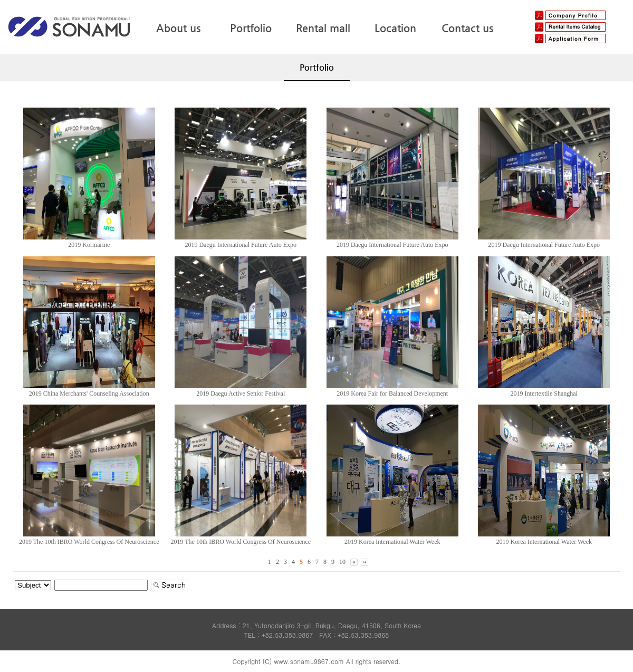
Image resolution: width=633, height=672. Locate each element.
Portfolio (251, 28)
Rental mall (323, 28)
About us (178, 28)
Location (395, 28)
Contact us (467, 28)
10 (342, 562)
